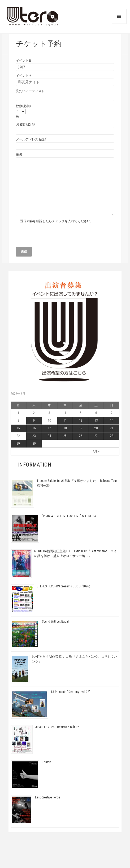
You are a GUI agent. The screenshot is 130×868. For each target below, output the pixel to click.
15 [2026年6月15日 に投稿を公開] (18, 428)
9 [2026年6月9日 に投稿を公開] (34, 421)
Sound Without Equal (55, 622)
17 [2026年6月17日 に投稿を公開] (49, 428)
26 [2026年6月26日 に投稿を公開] (81, 436)
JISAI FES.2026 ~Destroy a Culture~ (58, 727)
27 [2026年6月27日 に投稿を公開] (96, 436)
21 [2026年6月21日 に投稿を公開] (112, 428)
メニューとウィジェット (119, 16)
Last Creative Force (47, 797)
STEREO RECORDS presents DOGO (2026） (64, 586)
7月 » (96, 451)
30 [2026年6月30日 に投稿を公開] (34, 444)
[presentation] (56, 237)
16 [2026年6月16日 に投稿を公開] (34, 428)
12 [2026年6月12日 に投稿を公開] (81, 421)
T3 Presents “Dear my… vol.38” (70, 692)
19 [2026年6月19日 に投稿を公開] (81, 428)
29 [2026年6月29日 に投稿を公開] (18, 444)
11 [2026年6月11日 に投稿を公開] (65, 421)
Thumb (46, 762)
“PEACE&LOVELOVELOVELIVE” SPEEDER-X (69, 516)
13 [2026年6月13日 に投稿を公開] (96, 421)
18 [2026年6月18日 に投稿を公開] (65, 428)
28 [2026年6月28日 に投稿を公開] (112, 436)
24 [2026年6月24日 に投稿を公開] (49, 436)
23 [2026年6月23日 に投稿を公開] (34, 436)
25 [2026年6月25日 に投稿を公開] (65, 436)
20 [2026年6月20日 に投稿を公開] (96, 428)
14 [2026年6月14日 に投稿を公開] (112, 421)
